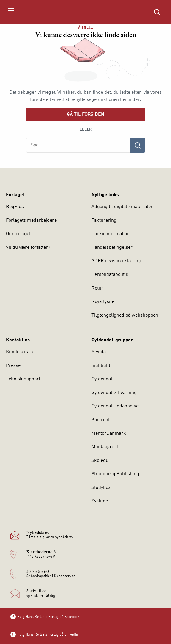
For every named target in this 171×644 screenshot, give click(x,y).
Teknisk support (23, 379)
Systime (100, 501)
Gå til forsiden (85, 115)
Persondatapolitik (110, 275)
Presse (13, 366)
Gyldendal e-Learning (114, 393)
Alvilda (99, 352)
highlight (101, 366)
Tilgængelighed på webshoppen (125, 315)
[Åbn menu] (11, 12)
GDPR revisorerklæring (116, 261)
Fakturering (104, 221)
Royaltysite (103, 302)
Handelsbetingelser (112, 248)
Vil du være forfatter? (28, 248)
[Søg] (138, 145)
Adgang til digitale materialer (122, 207)
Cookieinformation (111, 234)
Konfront (101, 420)
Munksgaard (105, 447)
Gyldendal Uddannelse (115, 406)
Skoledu (100, 461)
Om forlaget (18, 234)
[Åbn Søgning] (157, 12)
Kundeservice (20, 352)
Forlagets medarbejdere (31, 221)
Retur (97, 288)
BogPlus (15, 207)
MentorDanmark (109, 434)
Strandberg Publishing (115, 474)
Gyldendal (102, 379)
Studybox (101, 488)
